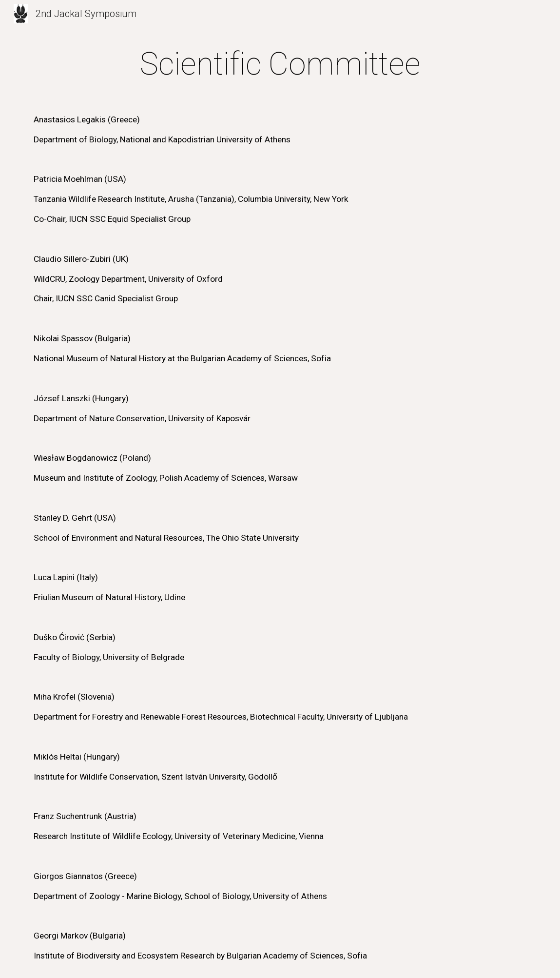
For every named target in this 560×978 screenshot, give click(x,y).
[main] (280, 504)
